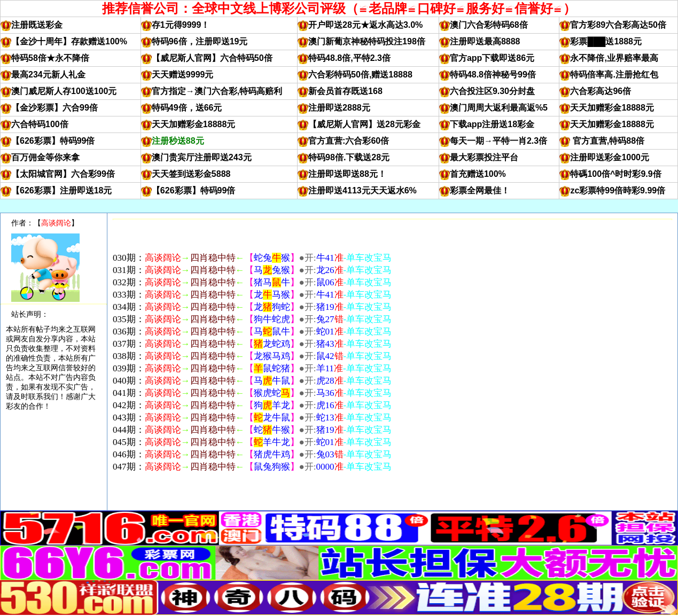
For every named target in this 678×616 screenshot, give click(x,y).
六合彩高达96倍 (601, 91)
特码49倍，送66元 (187, 108)
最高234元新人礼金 (48, 75)
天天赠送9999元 (183, 75)
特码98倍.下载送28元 (349, 157)
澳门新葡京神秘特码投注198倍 (367, 41)
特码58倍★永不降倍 (50, 58)
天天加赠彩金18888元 (612, 108)
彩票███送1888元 (606, 41)
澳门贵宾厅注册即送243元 (202, 157)
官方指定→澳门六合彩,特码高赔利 (217, 91)
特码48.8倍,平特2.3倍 (349, 58)
